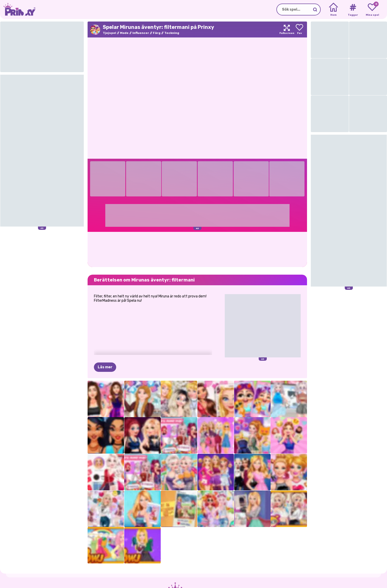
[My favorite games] (372, 10)
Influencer (141, 33)
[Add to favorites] (299, 29)
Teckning (172, 33)
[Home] (333, 10)
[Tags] (353, 10)
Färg (157, 33)
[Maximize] (287, 29)
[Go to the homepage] (18, 9)
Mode (124, 33)
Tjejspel (109, 33)
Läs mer (105, 367)
